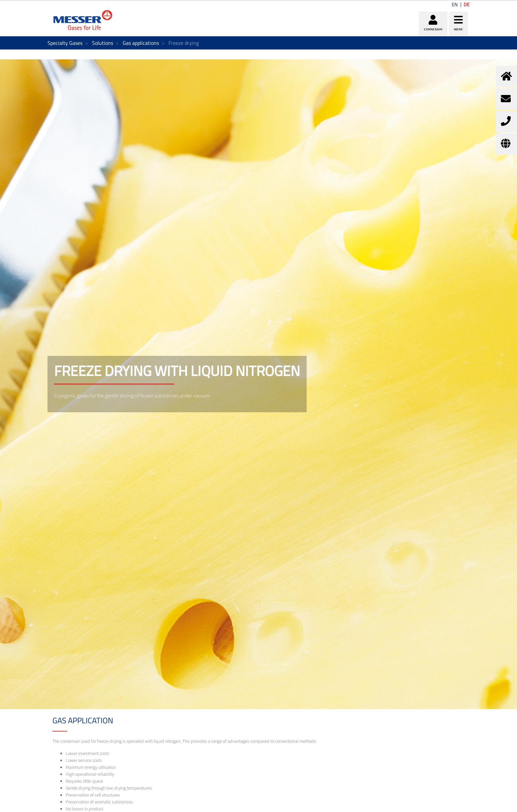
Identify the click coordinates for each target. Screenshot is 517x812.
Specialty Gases (65, 43)
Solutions (103, 43)
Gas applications (141, 43)
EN (455, 4)
